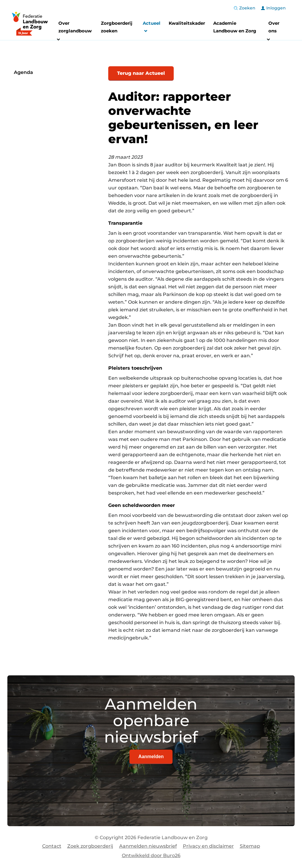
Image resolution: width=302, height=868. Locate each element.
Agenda (23, 72)
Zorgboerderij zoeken (117, 27)
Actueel (152, 28)
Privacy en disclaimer (208, 846)
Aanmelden (151, 757)
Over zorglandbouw (75, 27)
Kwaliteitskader (187, 23)
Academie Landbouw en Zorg (235, 27)
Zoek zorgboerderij (90, 846)
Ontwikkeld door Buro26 (151, 855)
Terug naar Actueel (141, 73)
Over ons (274, 27)
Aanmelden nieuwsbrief (148, 846)
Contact (52, 846)
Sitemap (250, 846)
